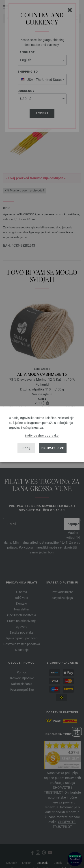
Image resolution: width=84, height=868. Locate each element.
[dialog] (42, 434)
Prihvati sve (53, 448)
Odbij (26, 448)
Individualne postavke (42, 435)
